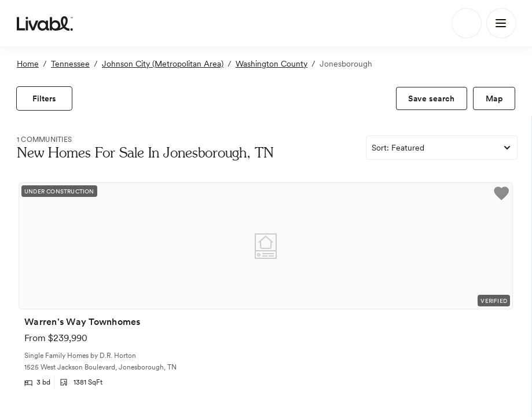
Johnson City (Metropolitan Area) (163, 64)
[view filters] (44, 98)
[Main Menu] (501, 23)
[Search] (467, 23)
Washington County (271, 64)
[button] (501, 195)
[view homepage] (45, 23)
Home (28, 64)
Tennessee (70, 64)
